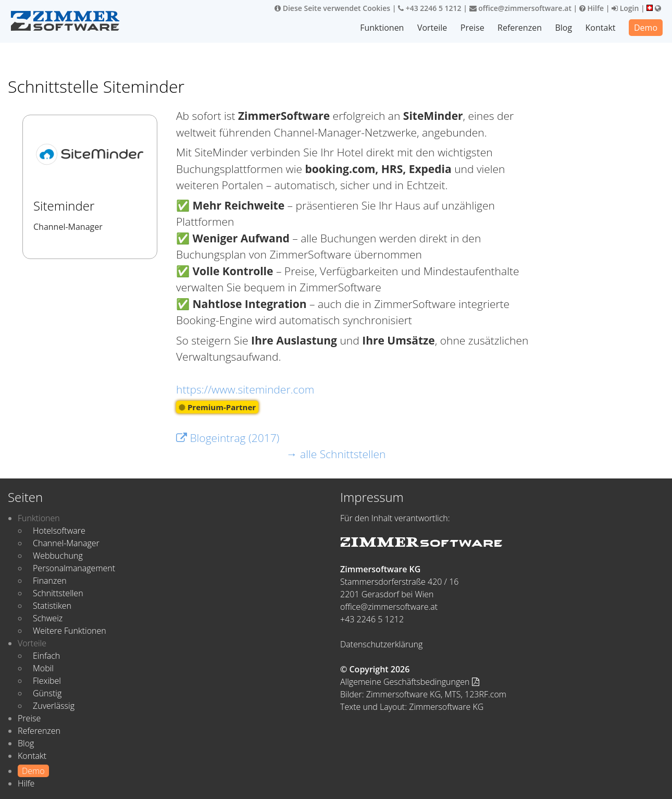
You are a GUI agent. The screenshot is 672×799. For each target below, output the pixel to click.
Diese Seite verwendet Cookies (332, 8)
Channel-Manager (66, 543)
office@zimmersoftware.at (520, 8)
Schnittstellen (58, 593)
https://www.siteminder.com (245, 389)
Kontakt (601, 28)
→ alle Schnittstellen (336, 454)
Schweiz (48, 618)
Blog (563, 28)
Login (625, 8)
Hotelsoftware (59, 531)
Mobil (43, 668)
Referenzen (520, 28)
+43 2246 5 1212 (430, 8)
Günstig (47, 693)
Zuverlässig (54, 706)
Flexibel (47, 681)
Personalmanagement (74, 568)
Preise (472, 28)
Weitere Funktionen (70, 631)
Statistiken (52, 606)
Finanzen (50, 581)
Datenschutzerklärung (381, 644)
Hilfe (592, 8)
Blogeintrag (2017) (228, 438)
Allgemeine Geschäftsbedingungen (410, 682)
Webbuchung (58, 556)
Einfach (46, 656)
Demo (646, 28)
